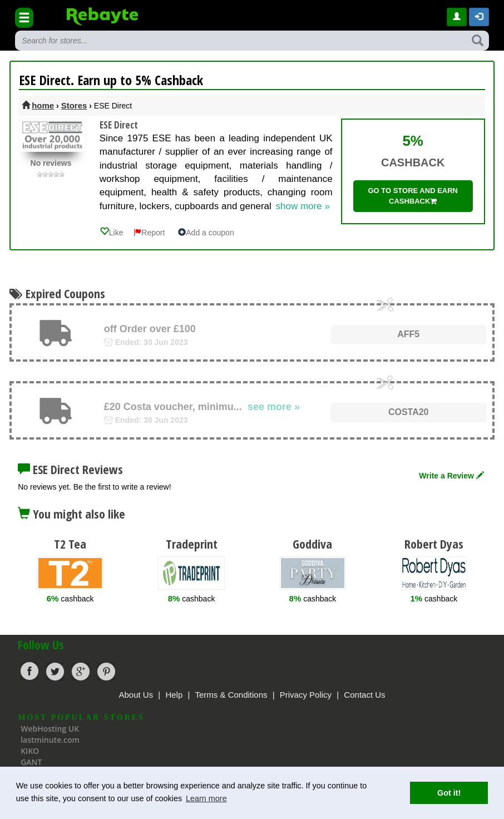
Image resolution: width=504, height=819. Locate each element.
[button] (479, 17)
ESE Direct (119, 125)
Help (174, 695)
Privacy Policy (306, 695)
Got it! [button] (449, 793)
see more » (274, 407)
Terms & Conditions (231, 695)
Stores (74, 105)
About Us (136, 695)
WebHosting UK (50, 729)
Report (149, 233)
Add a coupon (206, 233)
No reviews (51, 163)
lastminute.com (50, 740)
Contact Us (364, 695)
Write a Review (451, 476)
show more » (303, 206)
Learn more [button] (206, 798)
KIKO (30, 751)
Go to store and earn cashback (413, 196)
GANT (31, 762)
